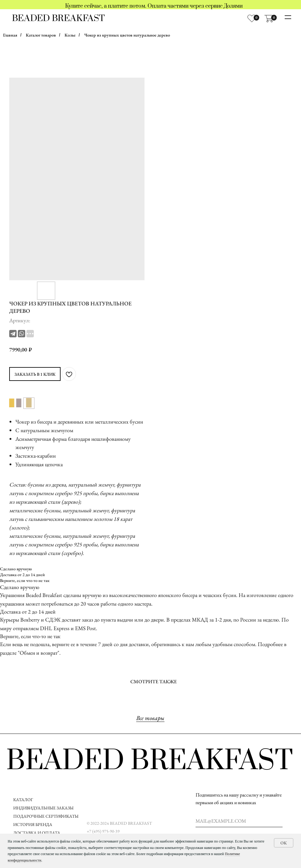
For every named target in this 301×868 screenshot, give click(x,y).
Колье (70, 35)
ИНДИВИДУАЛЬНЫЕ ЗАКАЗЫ (43, 808)
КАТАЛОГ (23, 800)
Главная (10, 35)
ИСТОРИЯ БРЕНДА (33, 824)
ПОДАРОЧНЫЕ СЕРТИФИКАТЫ (46, 816)
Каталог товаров (41, 35)
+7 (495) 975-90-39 (103, 831)
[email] (239, 821)
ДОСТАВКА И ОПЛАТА (37, 833)
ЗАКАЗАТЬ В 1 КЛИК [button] (35, 374)
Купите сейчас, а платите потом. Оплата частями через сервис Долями (154, 6)
